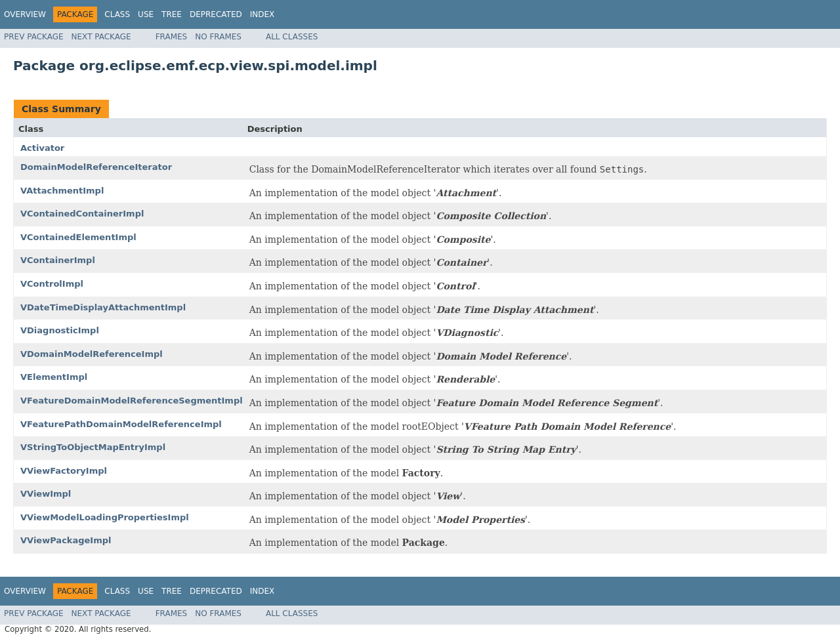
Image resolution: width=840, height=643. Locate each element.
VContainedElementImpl (78, 237)
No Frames (218, 37)
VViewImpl (46, 494)
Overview (25, 14)
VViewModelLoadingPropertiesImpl (105, 517)
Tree (172, 14)
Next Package (101, 37)
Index (262, 14)
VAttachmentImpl (62, 191)
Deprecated (216, 14)
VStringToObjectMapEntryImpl (93, 447)
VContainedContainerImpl (82, 214)
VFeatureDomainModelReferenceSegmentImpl (132, 401)
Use (146, 14)
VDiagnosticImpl (60, 330)
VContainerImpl (58, 260)
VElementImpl (54, 377)
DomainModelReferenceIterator (96, 167)
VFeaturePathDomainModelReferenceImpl (121, 424)
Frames (172, 37)
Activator (42, 148)
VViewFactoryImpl (64, 471)
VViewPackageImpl (66, 540)
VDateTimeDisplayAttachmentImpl (103, 307)
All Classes (292, 37)
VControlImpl (52, 284)
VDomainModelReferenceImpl (92, 354)
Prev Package (34, 37)
